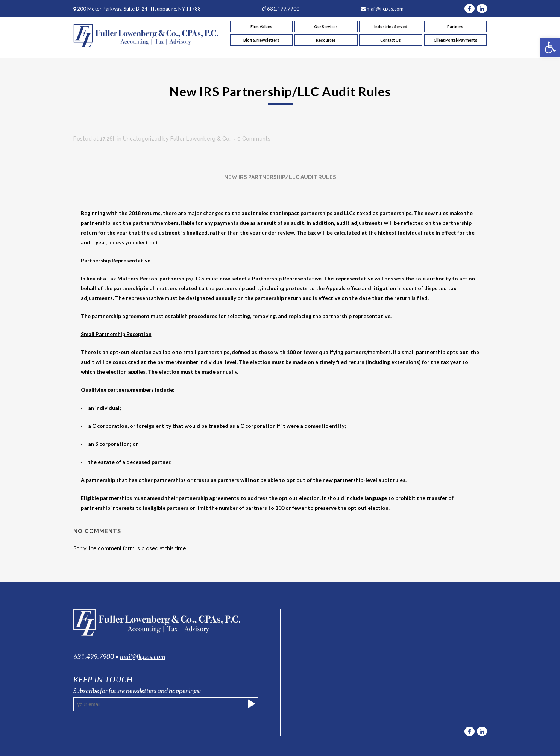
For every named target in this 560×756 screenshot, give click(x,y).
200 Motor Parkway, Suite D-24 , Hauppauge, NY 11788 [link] (139, 9)
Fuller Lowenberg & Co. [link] (200, 139)
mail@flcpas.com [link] (385, 9)
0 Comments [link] (254, 139)
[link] (550, 47)
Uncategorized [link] (142, 139)
